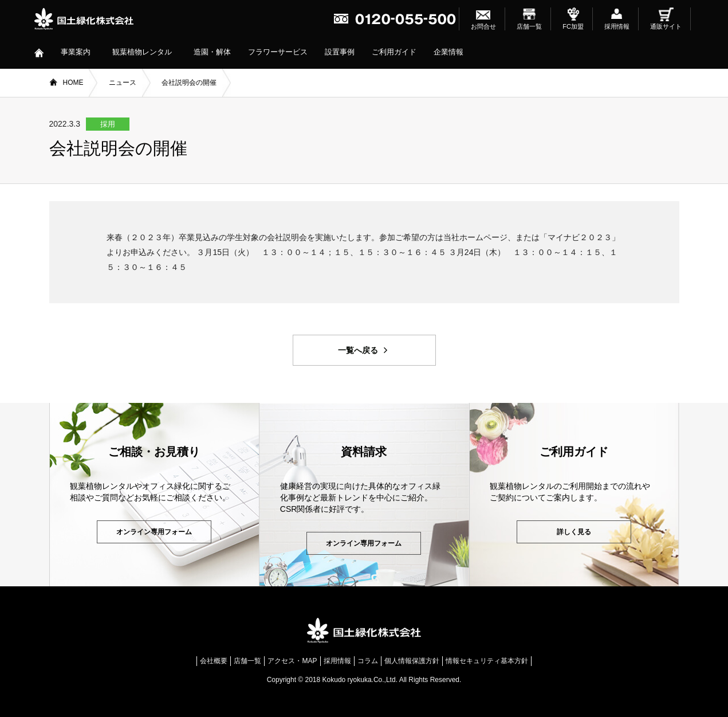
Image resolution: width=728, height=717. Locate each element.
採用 (108, 124)
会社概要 (214, 661)
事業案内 (76, 52)
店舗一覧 (529, 26)
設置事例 (340, 52)
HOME (73, 83)
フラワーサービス (278, 52)
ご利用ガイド (394, 52)
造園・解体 (212, 52)
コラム (368, 661)
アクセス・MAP (292, 661)
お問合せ (483, 26)
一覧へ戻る (358, 350)
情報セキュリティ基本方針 (487, 661)
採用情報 (617, 26)
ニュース (123, 83)
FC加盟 (573, 26)
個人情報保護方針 (412, 661)
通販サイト (666, 26)
